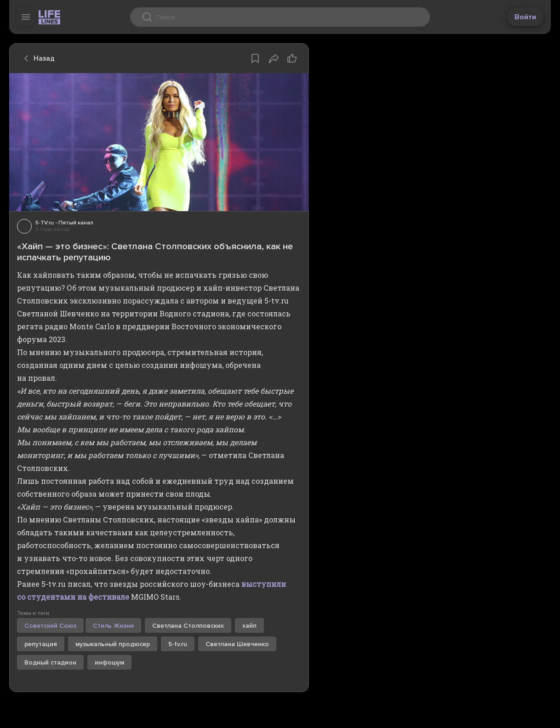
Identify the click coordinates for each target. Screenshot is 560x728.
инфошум (109, 662)
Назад (37, 58)
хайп (249, 626)
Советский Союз (50, 626)
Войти (525, 17)
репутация (41, 644)
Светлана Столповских (188, 626)
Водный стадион (50, 662)
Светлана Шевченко (237, 644)
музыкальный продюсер (113, 644)
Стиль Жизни (113, 626)
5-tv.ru (178, 644)
